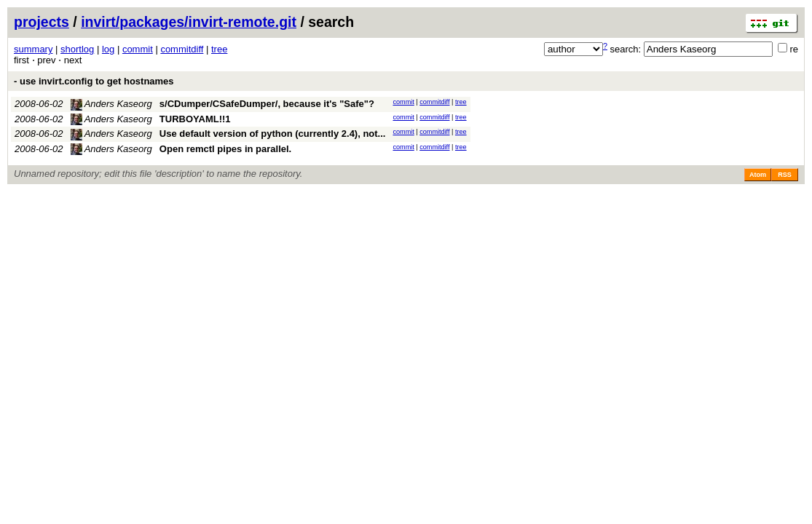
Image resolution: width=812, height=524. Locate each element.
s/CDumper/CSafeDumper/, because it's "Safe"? (267, 104)
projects (42, 22)
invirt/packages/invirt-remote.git (189, 22)
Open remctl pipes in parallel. (225, 149)
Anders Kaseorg (111, 104)
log (108, 49)
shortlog (77, 49)
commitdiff (182, 49)
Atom (758, 175)
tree (219, 49)
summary (33, 49)
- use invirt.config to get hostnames (94, 81)
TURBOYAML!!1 (195, 119)
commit (138, 49)
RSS (785, 175)
